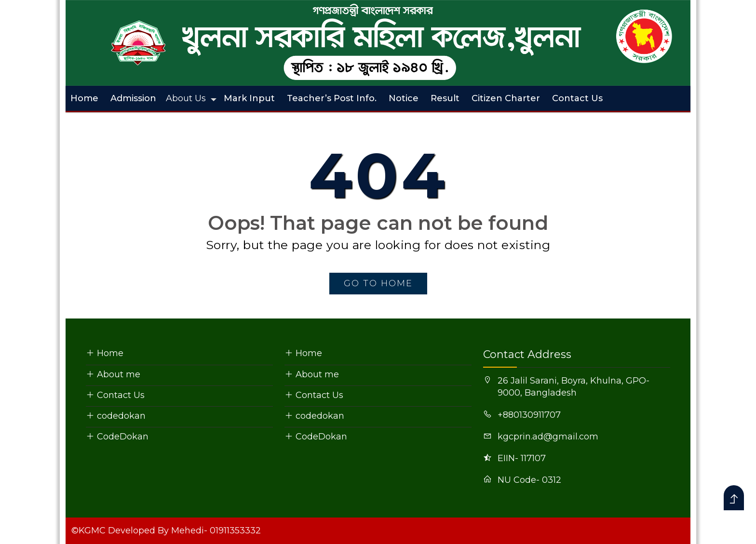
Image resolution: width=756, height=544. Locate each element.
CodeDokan (117, 437)
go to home (378, 283)
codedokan (116, 416)
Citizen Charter (506, 98)
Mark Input (249, 98)
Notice (404, 98)
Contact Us (577, 98)
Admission (133, 98)
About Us (186, 98)
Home (84, 98)
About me (113, 374)
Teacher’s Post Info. (332, 98)
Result (445, 98)
